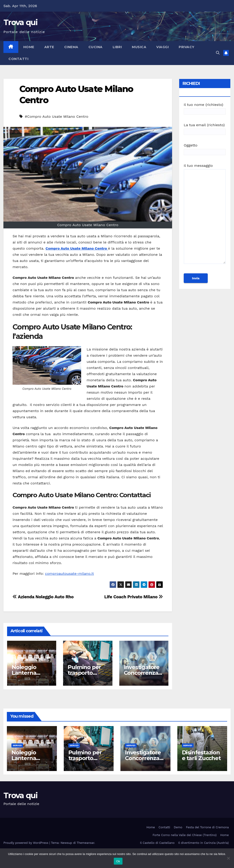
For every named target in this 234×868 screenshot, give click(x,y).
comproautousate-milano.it (69, 574)
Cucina (96, 47)
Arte (49, 47)
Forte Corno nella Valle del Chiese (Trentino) (185, 835)
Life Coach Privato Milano (134, 597)
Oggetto (205, 149)
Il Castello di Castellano (157, 843)
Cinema (71, 47)
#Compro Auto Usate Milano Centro (56, 116)
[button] (218, 53)
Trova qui (21, 22)
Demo (178, 827)
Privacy (187, 47)
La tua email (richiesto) (205, 128)
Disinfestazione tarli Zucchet (201, 755)
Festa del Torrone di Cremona (207, 827)
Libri (117, 47)
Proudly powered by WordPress (26, 843)
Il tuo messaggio (205, 216)
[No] (228, 858)
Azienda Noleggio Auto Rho (43, 597)
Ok (118, 861)
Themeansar (86, 843)
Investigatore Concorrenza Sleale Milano (142, 673)
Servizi (17, 745)
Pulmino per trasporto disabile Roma (86, 673)
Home (29, 47)
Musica (139, 47)
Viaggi (162, 47)
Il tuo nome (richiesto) (205, 108)
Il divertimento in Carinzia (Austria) (203, 843)
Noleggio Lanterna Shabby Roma (30, 673)
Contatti (18, 59)
